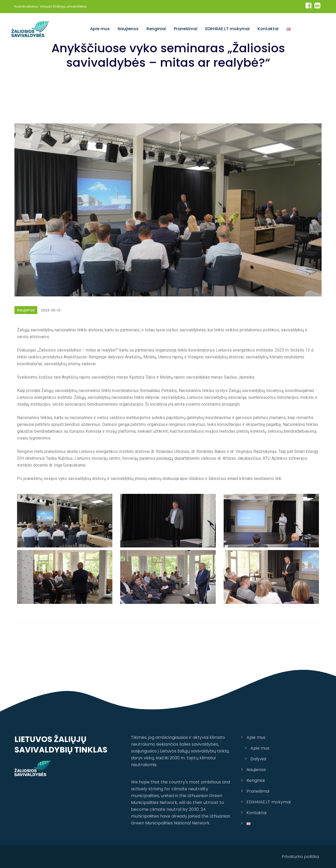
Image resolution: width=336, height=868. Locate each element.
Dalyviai (258, 759)
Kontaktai (268, 29)
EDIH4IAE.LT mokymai (227, 29)
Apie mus (100, 29)
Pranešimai (186, 29)
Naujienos (128, 29)
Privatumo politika (300, 857)
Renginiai (156, 29)
